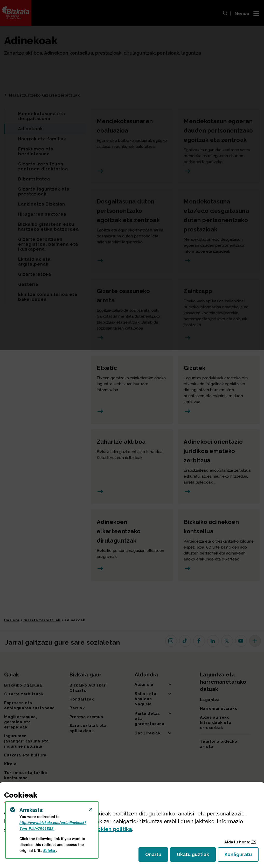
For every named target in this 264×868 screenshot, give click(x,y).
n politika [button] (111, 829)
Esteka (50, 851)
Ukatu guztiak (194, 856)
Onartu (157, 856)
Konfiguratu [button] (242, 856)
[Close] (91, 809)
